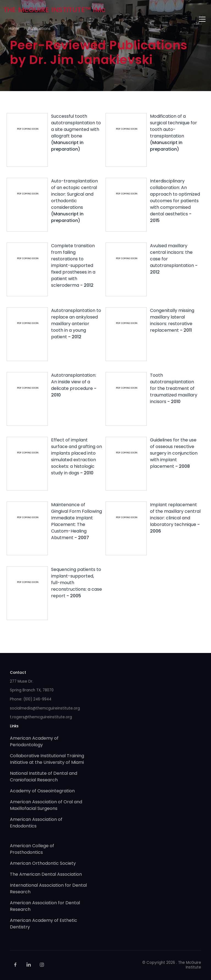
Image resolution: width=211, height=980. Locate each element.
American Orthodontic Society (43, 863)
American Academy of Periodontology (34, 741)
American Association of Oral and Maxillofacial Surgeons (46, 805)
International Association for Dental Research (48, 889)
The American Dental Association (46, 874)
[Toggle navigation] (202, 19)
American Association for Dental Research (45, 906)
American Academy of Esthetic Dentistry (44, 924)
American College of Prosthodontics (32, 849)
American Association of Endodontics (36, 823)
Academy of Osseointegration (42, 791)
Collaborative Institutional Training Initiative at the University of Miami (47, 759)
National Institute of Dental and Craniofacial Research (44, 777)
